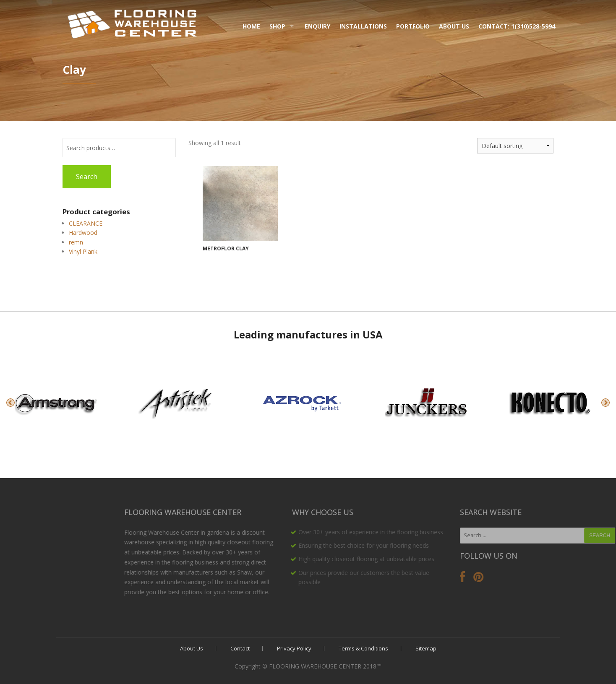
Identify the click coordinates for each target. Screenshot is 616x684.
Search (87, 177)
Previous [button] (10, 403)
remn (76, 242)
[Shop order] (515, 146)
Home (251, 26)
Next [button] (606, 403)
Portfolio (413, 26)
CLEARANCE (86, 223)
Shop (277, 26)
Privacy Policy (294, 648)
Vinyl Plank (83, 251)
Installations (363, 26)
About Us (454, 26)
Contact (240, 648)
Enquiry (317, 26)
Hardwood (83, 233)
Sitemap (426, 648)
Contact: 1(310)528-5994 (517, 26)
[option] (62, 403)
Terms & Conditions (363, 648)
